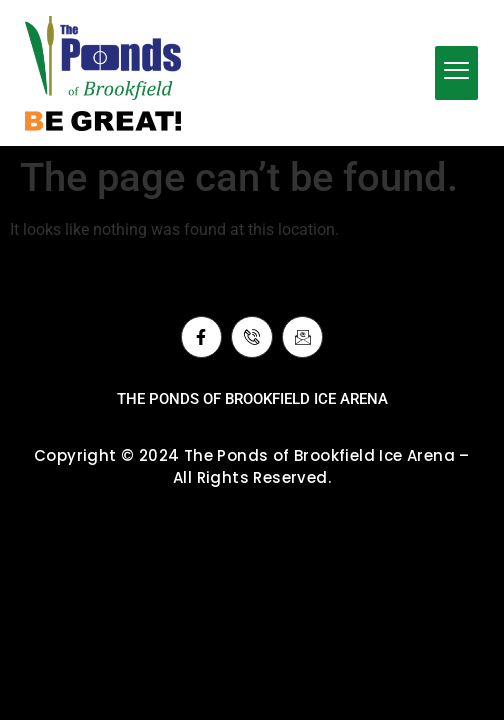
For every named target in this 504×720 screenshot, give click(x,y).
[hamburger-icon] (456, 73)
